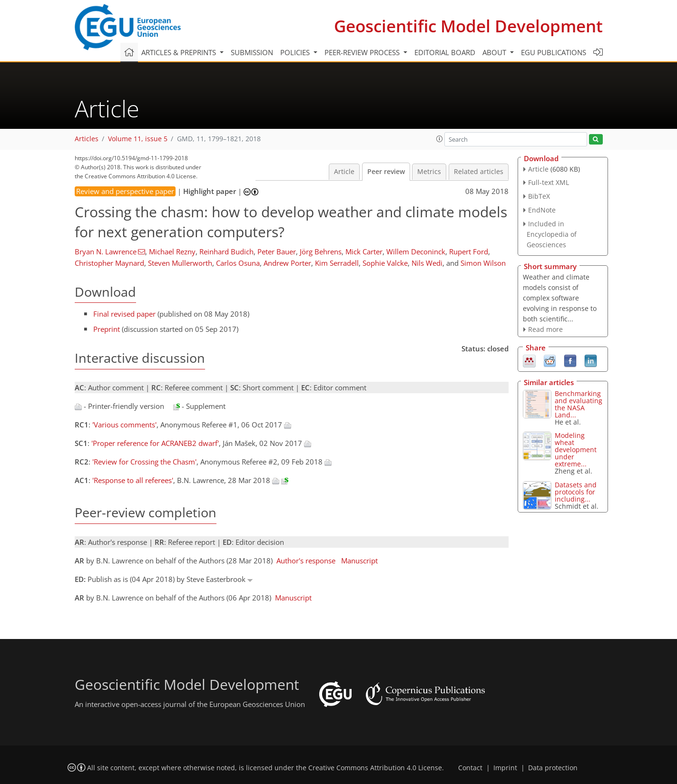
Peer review (386, 172)
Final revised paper (124, 314)
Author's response (306, 561)
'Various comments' (124, 425)
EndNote (542, 210)
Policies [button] (296, 52)
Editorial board (445, 52)
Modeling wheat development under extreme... (576, 450)
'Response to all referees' (133, 480)
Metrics (429, 172)
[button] (440, 139)
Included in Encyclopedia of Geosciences (552, 234)
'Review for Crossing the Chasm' (144, 462)
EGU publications (554, 52)
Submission (252, 52)
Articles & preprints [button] (180, 52)
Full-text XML (549, 182)
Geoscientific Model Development (468, 26)
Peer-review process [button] (363, 52)
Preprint (107, 329)
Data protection (553, 768)
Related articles (479, 172)
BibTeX (539, 196)
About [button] (495, 52)
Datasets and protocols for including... (576, 492)
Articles (87, 139)
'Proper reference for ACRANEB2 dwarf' (155, 443)
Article (344, 172)
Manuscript (359, 561)
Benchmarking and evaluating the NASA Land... (579, 404)
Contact (470, 768)
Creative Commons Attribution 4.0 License (375, 768)
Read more (545, 329)
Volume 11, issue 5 (138, 139)
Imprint (505, 768)
